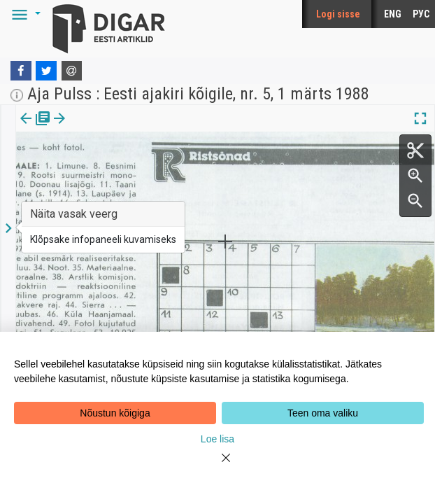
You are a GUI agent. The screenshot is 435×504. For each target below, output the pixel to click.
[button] (24, 14)
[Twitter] (46, 71)
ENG (393, 14)
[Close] (217, 466)
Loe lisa (217, 439)
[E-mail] (72, 71)
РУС (421, 14)
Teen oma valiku (323, 413)
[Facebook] (21, 71)
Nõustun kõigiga (115, 413)
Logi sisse (338, 14)
